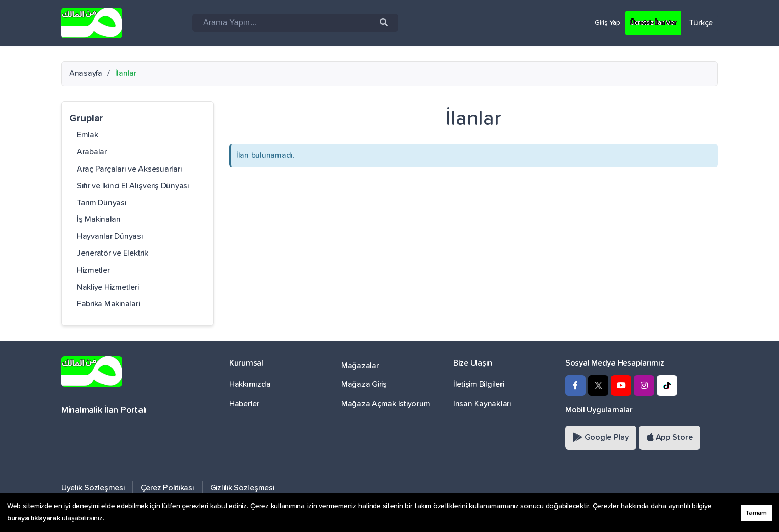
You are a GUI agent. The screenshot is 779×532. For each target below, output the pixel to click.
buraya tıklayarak (34, 518)
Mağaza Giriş (364, 384)
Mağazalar (360, 366)
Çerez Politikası (168, 488)
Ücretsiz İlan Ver (648, 22)
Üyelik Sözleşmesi (93, 488)
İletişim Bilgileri (478, 384)
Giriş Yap (594, 22)
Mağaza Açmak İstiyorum (385, 404)
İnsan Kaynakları (482, 404)
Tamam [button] (756, 513)
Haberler (244, 404)
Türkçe (701, 23)
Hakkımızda (250, 384)
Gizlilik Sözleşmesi (242, 488)
